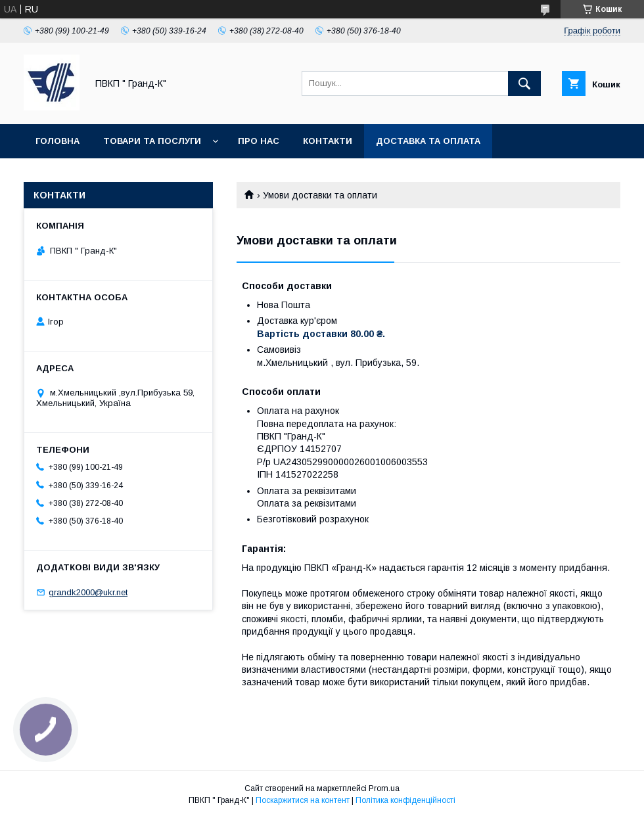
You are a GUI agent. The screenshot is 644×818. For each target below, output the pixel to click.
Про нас (259, 141)
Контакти (328, 141)
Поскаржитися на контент (303, 800)
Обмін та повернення (91, 175)
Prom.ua (384, 788)
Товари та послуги (152, 141)
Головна (57, 141)
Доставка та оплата (428, 141)
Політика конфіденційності (405, 800)
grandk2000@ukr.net (88, 592)
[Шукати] (524, 83)
